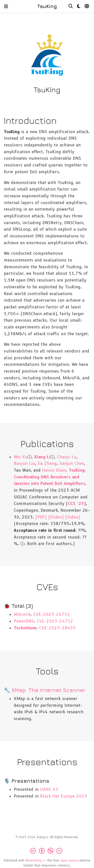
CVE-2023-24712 (55, 621)
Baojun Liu (24, 463)
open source (69, 860)
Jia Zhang (47, 463)
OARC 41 (49, 789)
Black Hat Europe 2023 (64, 796)
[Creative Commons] (47, 851)
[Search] (71, 6)
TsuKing (47, 6)
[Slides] (56, 517)
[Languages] (87, 6)
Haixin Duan (54, 470)
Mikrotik (22, 614)
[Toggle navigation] (6, 6)
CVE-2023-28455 (57, 628)
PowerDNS (24, 621)
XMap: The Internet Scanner (49, 690)
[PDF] (41, 517)
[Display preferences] (79, 6)
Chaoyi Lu (67, 457)
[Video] (73, 517)
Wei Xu (21, 457)
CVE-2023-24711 (52, 614)
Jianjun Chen (72, 463)
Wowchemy (34, 860)
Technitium (25, 628)
